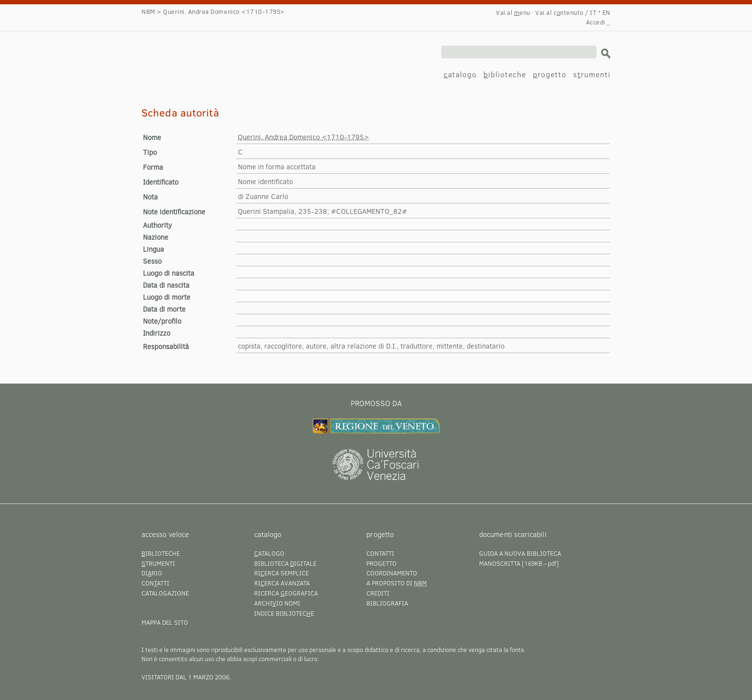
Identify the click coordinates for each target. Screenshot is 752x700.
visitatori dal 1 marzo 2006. (186, 677)
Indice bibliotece (284, 613)
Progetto (382, 563)
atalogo (460, 74)
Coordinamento (392, 573)
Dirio (152, 573)
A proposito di (397, 583)
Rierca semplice (282, 573)
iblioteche (505, 74)
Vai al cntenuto (559, 12)
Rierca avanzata (282, 583)
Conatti (155, 583)
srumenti (592, 74)
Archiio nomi (277, 603)
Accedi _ (598, 22)
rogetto (550, 74)
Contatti (380, 553)
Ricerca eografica (286, 593)
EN (606, 12)
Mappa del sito (165, 622)
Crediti (378, 593)
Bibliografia (387, 603)
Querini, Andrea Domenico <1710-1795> (237, 51)
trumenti (158, 563)
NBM (148, 12)
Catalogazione (165, 593)
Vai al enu (513, 12)
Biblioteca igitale (285, 563)
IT (593, 12)
